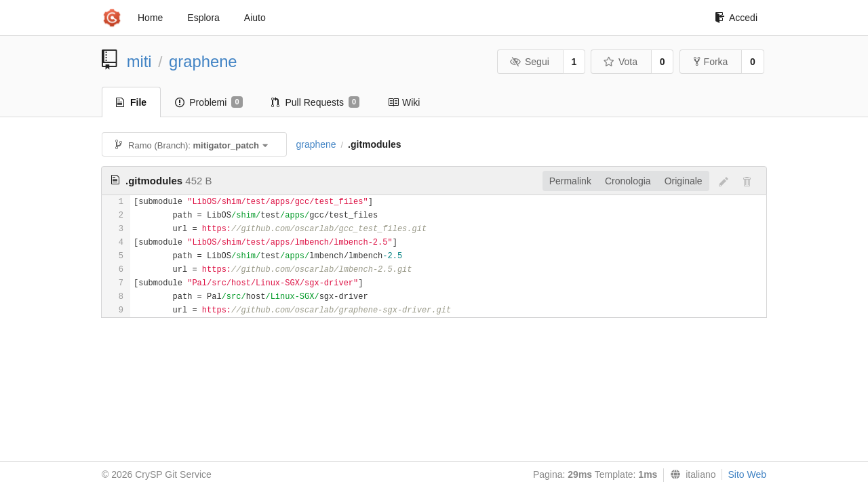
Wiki (404, 102)
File (131, 102)
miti (139, 61)
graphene (203, 61)
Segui (529, 62)
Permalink (570, 181)
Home (150, 18)
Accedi (736, 18)
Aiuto (255, 18)
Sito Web (747, 474)
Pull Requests (316, 102)
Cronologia (628, 181)
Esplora (203, 18)
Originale (684, 181)
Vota (620, 62)
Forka (711, 62)
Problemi (209, 102)
